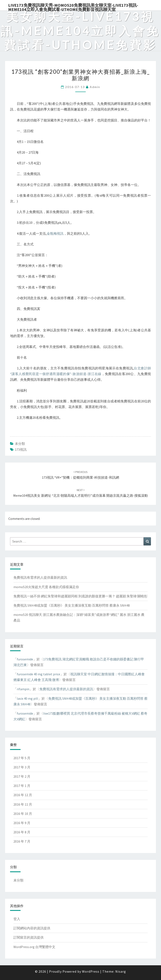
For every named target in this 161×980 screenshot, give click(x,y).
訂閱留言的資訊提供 (29, 937)
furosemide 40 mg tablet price (38, 674)
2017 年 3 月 (22, 767)
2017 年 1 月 (22, 786)
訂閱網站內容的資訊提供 (32, 928)
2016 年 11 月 (23, 804)
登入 (17, 919)
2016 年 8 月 (22, 832)
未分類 (20, 444)
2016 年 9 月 (22, 823)
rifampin (23, 689)
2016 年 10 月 (23, 814)
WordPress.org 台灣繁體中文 (34, 947)
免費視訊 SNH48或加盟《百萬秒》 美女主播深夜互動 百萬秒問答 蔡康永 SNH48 (72, 605)
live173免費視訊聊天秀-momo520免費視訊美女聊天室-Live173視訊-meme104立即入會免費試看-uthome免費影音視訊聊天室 (73, 7)
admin (95, 87)
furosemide (25, 659)
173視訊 (21, 449)
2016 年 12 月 (23, 795)
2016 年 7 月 (22, 841)
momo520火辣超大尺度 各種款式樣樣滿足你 (46, 587)
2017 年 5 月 (22, 758)
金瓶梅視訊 (55, 233)
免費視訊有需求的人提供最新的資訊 (40, 577)
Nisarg (121, 971)
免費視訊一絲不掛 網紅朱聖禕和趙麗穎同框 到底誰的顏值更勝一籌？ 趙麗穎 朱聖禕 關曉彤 (80, 596)
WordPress (91, 971)
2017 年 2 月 (22, 776)
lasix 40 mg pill (27, 698)
